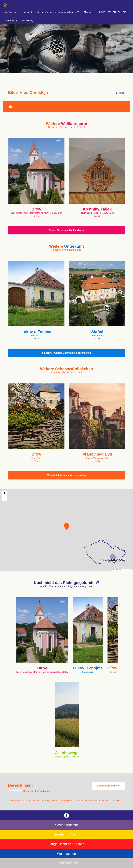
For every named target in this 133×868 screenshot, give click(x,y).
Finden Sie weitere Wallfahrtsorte (66, 230)
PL (119, 12)
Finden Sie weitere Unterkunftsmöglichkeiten (67, 353)
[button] (67, 527)
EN (114, 12)
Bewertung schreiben (108, 786)
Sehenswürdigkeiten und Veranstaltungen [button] (58, 12)
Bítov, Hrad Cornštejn (28, 93)
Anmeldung (28, 20)
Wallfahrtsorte (11, 12)
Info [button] (102, 12)
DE (124, 12)
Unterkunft (28, 12)
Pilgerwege (89, 12)
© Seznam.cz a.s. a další (125, 570)
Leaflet (115, 570)
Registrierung (11, 20)
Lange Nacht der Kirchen (66, 844)
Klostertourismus (66, 825)
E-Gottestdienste (66, 863)
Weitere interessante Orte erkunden (66, 475)
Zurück (120, 93)
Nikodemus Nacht (67, 834)
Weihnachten (66, 854)
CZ (109, 12)
